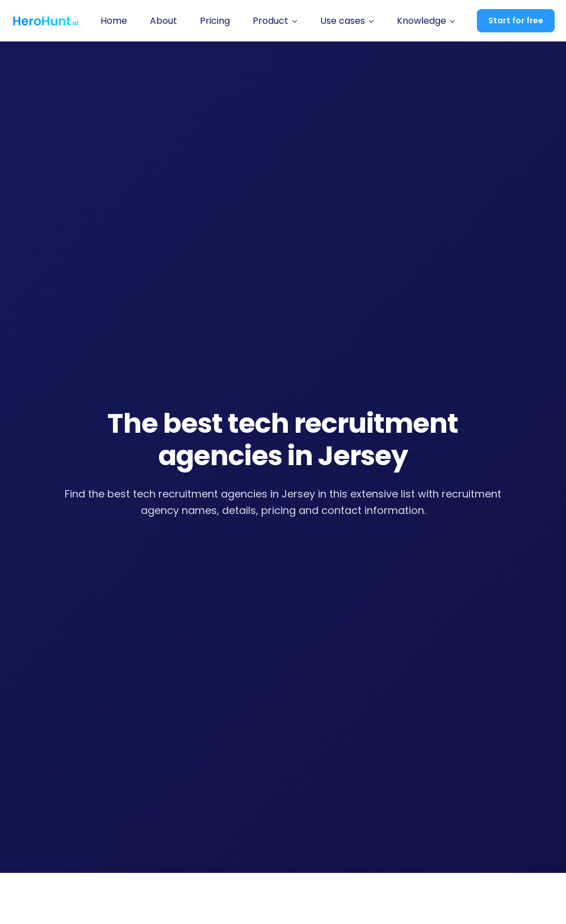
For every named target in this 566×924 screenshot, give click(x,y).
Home (114, 21)
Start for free (516, 20)
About (163, 21)
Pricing (215, 21)
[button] (275, 21)
